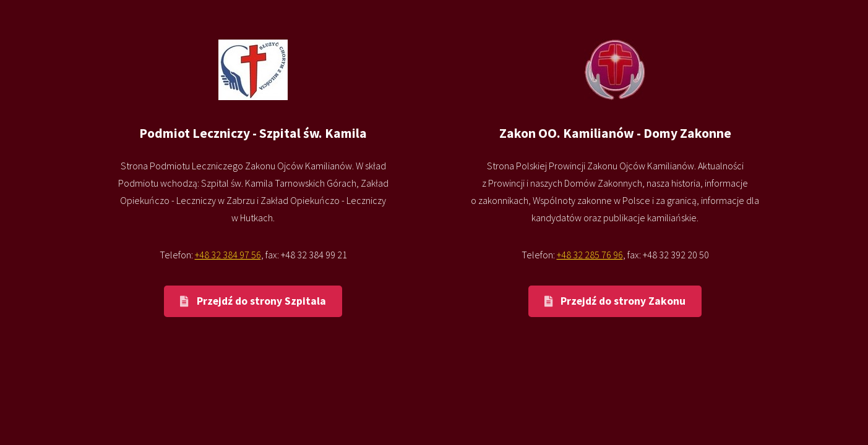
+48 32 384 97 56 (228, 255)
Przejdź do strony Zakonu (623, 301)
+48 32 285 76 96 (590, 255)
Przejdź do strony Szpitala (261, 301)
